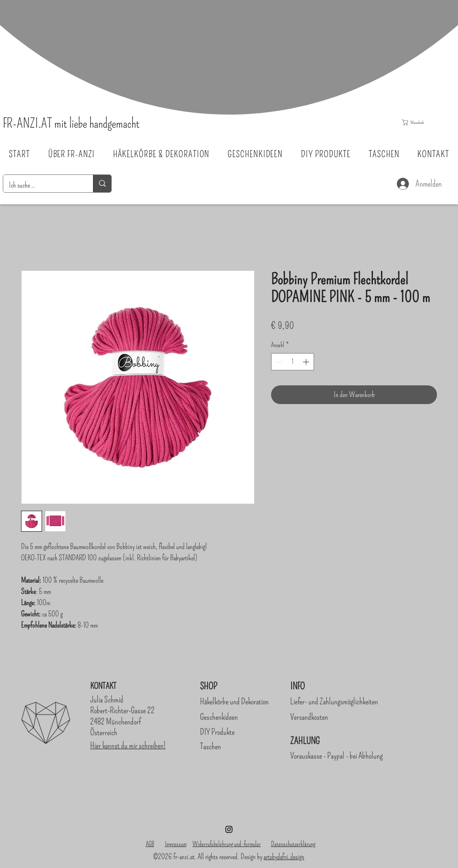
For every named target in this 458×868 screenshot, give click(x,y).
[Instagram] (229, 829)
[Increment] (307, 362)
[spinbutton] (293, 362)
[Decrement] (278, 362)
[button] (425, 122)
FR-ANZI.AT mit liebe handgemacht (71, 123)
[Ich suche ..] (41, 185)
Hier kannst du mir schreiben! (128, 745)
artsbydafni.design (284, 857)
